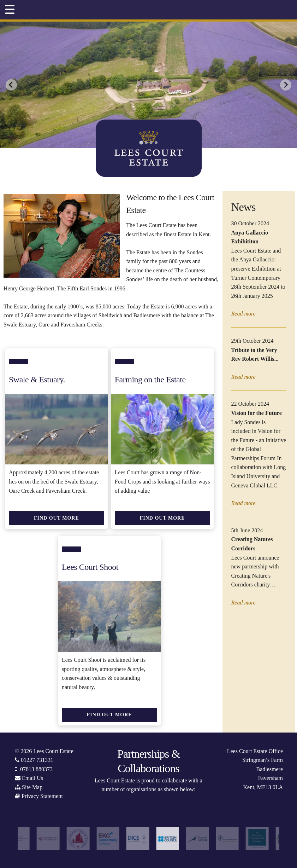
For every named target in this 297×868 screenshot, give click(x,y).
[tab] (141, 143)
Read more (243, 314)
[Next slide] (286, 85)
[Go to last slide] (11, 85)
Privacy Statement (42, 796)
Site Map (32, 787)
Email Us (32, 778)
